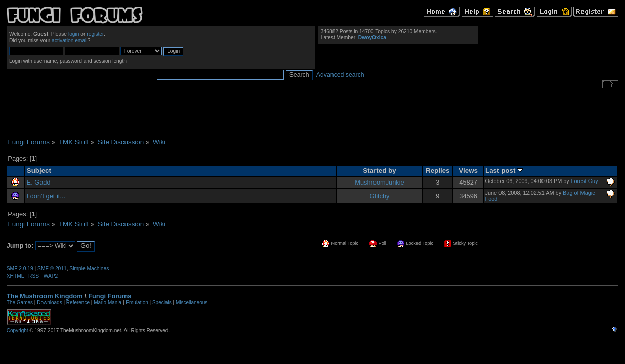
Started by (379, 171)
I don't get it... (46, 196)
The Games (20, 303)
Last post (504, 171)
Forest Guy (585, 181)
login (74, 34)
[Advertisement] (313, 113)
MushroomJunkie (379, 182)
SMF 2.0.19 (20, 269)
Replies (438, 171)
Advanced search (340, 75)
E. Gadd (39, 182)
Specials (162, 303)
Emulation (137, 303)
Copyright (17, 330)
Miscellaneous (192, 303)
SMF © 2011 (52, 269)
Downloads (49, 303)
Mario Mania (108, 303)
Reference (78, 303)
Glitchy (379, 196)
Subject (39, 171)
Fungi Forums (110, 296)
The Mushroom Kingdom (45, 296)
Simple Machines (89, 269)
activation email (70, 41)
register (95, 34)
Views (468, 171)
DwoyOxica (372, 38)
